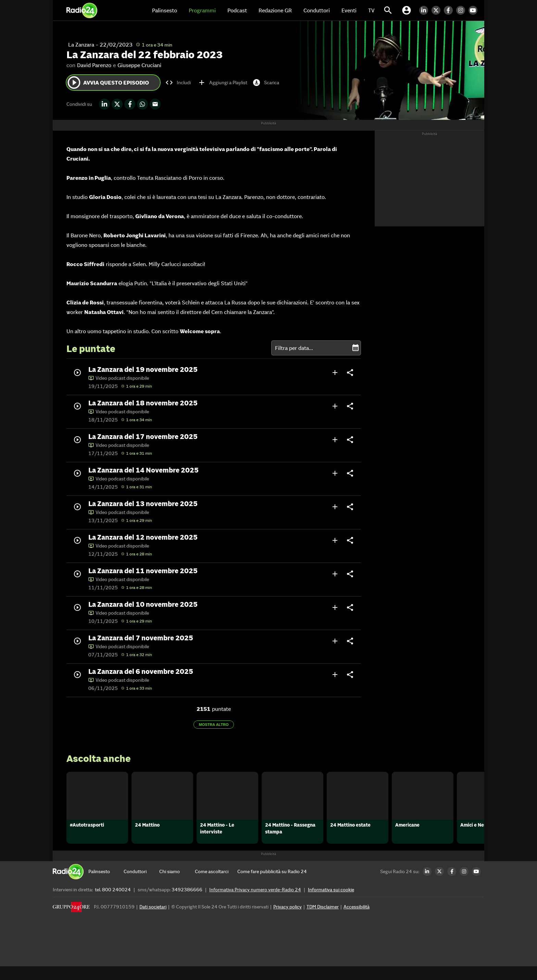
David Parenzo (94, 65)
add (335, 373)
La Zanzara (81, 45)
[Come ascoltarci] (213, 885)
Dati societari (153, 920)
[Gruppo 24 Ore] (71, 922)
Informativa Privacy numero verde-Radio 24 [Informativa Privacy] (255, 903)
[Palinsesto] (106, 885)
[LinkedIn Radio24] (425, 10)
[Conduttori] (141, 885)
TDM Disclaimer (323, 920)
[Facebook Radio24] (450, 10)
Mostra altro (214, 725)
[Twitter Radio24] (438, 10)
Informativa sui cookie (331, 903)
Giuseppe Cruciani (139, 65)
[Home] (82, 10)
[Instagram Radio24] (462, 10)
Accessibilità (357, 920)
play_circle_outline (74, 83)
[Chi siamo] (177, 885)
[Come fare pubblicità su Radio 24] (272, 885)
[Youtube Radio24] (475, 10)
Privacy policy (288, 920)
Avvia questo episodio (108, 83)
